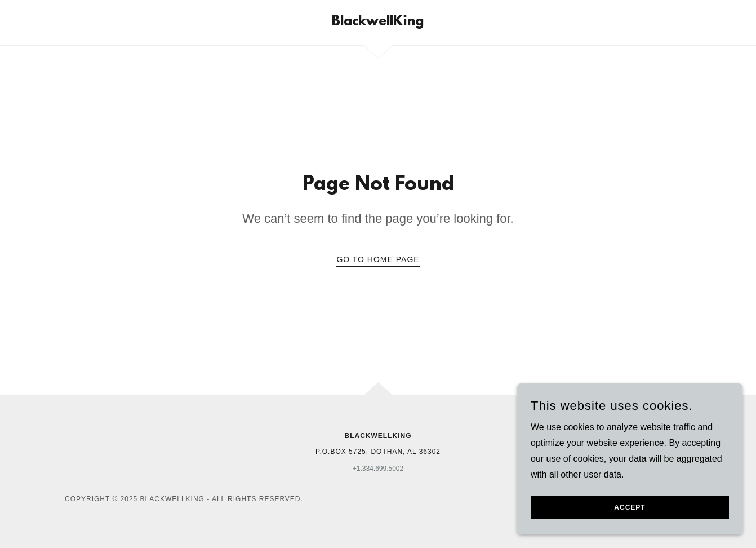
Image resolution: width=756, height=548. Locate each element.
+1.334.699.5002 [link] (378, 469)
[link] (378, 22)
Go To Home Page (378, 259)
